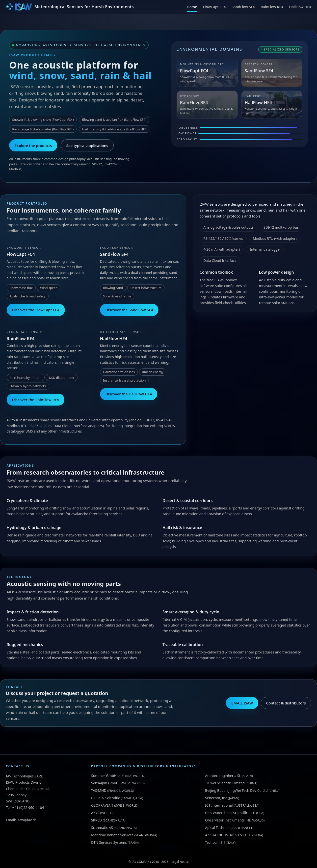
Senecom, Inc (216, 798)
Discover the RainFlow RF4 (35, 400)
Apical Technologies (221, 828)
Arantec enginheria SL (223, 776)
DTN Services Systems (109, 842)
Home (192, 7)
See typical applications (87, 145)
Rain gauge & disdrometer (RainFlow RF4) (43, 129)
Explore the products (33, 145)
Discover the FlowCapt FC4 (36, 310)
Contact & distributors (286, 703)
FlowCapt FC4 (214, 7)
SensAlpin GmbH (105, 783)
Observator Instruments (225, 820)
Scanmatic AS (102, 828)
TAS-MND (99, 790)
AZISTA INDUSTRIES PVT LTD (228, 835)
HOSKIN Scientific (106, 798)
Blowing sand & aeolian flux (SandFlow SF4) (114, 120)
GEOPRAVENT (102, 805)
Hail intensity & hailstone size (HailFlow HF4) (115, 129)
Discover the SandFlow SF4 (129, 310)
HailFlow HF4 (300, 7)
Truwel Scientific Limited (225, 783)
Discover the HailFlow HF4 (129, 394)
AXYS (95, 813)
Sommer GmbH (104, 776)
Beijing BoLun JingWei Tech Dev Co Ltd (236, 790)
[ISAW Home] (70, 7)
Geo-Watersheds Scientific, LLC (230, 813)
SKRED (96, 820)
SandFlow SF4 (243, 7)
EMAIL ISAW (242, 703)
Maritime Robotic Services (112, 835)
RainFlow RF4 (272, 7)
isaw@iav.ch (27, 820)
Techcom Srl (215, 842)
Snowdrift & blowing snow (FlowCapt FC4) (43, 120)
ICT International (219, 805)
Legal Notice (180, 862)
